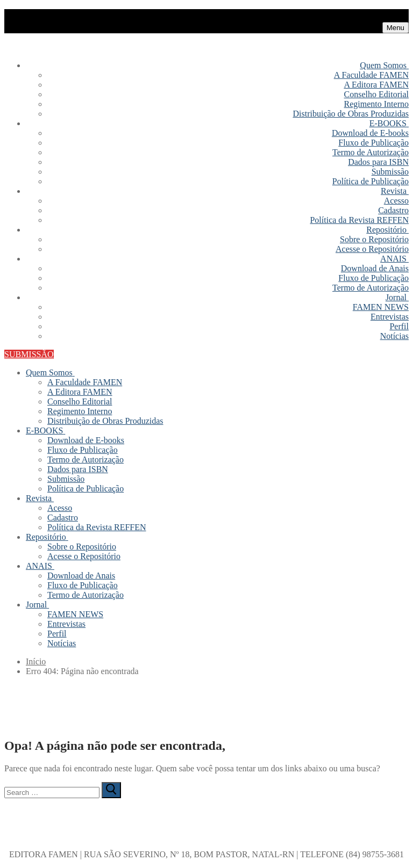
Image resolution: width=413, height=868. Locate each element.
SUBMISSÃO (29, 354)
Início (36, 661)
